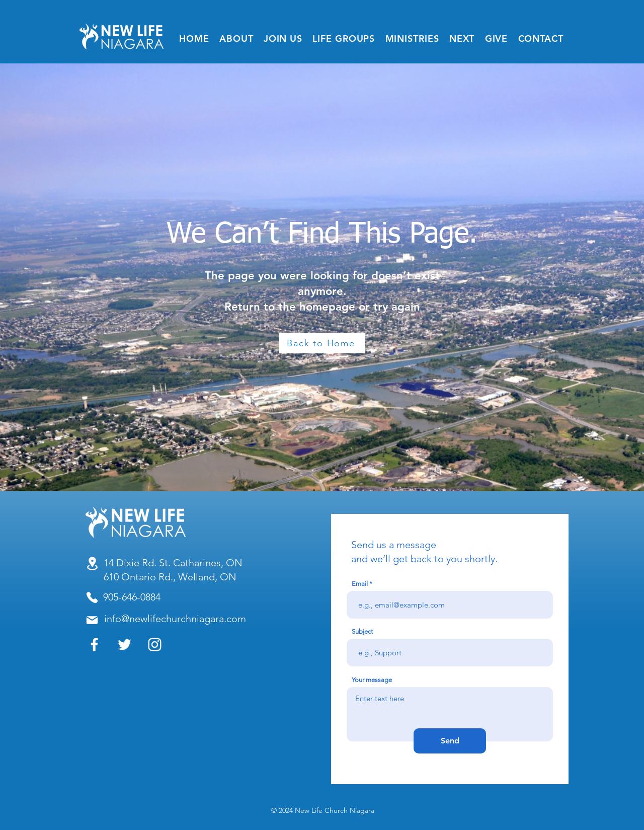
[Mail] (92, 620)
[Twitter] (125, 645)
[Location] (92, 563)
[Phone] (92, 597)
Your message (372, 680)
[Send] (450, 741)
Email (360, 584)
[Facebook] (94, 645)
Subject (362, 631)
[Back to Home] (322, 343)
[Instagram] (155, 645)
